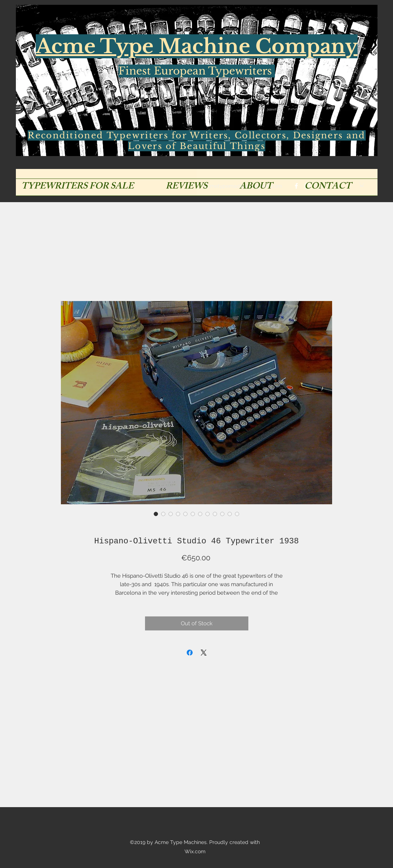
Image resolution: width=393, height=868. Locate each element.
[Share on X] (204, 653)
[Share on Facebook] (190, 653)
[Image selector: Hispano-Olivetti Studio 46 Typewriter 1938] (156, 514)
